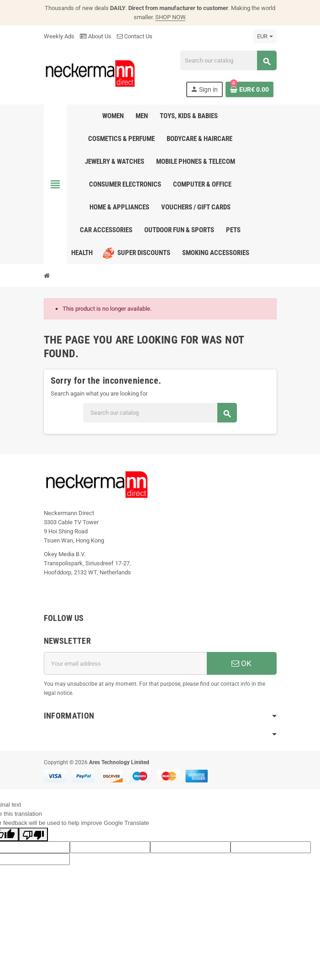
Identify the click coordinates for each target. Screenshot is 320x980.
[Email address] (125, 663)
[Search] (228, 60)
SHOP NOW (170, 17)
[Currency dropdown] (265, 36)
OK (241, 663)
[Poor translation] (33, 834)
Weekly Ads (59, 36)
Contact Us (135, 36)
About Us (96, 36)
